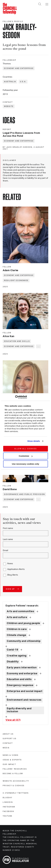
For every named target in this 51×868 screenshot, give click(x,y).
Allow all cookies (26, 449)
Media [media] (6, 748)
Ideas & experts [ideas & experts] (12, 760)
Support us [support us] (10, 739)
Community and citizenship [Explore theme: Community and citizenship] (24, 641)
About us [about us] (8, 734)
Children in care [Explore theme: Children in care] (17, 629)
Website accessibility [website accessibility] (16, 781)
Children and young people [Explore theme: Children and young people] (23, 623)
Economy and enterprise (19, 68)
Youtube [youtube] (8, 816)
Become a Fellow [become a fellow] (13, 774)
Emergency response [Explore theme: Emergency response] (20, 685)
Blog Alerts (13, 575)
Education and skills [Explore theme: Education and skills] (19, 679)
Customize (26, 456)
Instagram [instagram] (9, 807)
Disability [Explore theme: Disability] (13, 662)
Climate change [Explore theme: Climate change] (16, 635)
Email (5, 550)
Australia (10, 82)
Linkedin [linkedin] (8, 802)
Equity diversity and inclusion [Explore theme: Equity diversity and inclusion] (19, 710)
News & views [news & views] (11, 755)
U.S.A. (23, 82)
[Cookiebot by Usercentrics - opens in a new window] (15, 397)
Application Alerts (16, 569)
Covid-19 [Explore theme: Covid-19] (12, 650)
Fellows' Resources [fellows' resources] (15, 769)
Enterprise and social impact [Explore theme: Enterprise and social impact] (25, 691)
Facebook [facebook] (8, 811)
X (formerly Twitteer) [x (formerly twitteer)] (16, 793)
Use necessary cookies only (25, 464)
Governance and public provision (24, 494)
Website (9, 106)
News (10, 564)
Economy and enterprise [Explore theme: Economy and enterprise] (22, 674)
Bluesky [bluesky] (8, 798)
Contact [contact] (8, 743)
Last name (8, 539)
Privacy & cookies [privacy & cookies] (14, 786)
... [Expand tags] (39, 346)
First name (8, 528)
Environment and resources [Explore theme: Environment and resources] (24, 700)
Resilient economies (16, 280)
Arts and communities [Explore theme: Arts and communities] (20, 611)
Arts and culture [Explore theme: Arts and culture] (17, 617)
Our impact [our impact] (9, 764)
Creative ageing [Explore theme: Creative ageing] (17, 656)
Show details (34, 441)
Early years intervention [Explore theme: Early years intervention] (22, 668)
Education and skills (17, 341)
